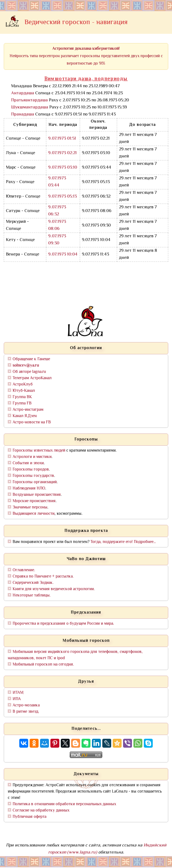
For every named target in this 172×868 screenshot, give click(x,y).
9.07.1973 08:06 (57, 225)
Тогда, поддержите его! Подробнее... (123, 542)
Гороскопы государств (33, 476)
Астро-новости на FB (32, 422)
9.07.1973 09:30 (57, 240)
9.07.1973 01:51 (62, 139)
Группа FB (22, 404)
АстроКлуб (23, 385)
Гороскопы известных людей (39, 451)
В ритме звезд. (26, 712)
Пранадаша (23, 115)
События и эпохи (28, 463)
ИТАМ (18, 693)
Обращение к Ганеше (31, 359)
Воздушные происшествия (37, 495)
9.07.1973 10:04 (63, 255)
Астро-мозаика (26, 706)
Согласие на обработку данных (41, 811)
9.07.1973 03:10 (63, 168)
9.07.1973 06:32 (57, 211)
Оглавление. (24, 570)
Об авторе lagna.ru (29, 372)
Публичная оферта (29, 817)
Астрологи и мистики (32, 457)
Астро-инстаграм (28, 410)
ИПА (17, 699)
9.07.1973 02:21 (62, 153)
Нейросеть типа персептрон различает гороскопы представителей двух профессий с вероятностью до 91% (86, 56)
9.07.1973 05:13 (62, 197)
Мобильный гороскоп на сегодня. (43, 665)
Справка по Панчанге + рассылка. (43, 577)
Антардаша (23, 93)
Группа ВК (22, 397)
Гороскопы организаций (35, 482)
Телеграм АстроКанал (32, 378)
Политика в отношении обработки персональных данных (64, 804)
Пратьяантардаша (29, 100)
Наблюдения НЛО (29, 489)
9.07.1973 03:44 (57, 182)
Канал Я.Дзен (25, 416)
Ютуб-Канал (24, 391)
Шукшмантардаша (30, 108)
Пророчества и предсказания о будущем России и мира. (63, 624)
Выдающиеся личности (34, 514)
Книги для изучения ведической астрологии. (54, 589)
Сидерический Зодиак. (33, 583)
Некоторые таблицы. (32, 596)
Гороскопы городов (31, 470)
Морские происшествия (34, 501)
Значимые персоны (30, 508)
